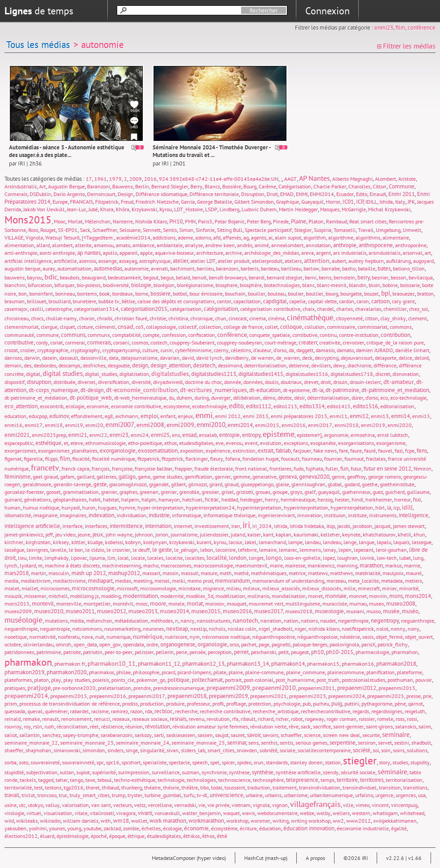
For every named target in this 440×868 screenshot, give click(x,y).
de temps (39, 11)
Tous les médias (38, 45)
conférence (422, 28)
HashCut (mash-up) (266, 858)
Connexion (328, 11)
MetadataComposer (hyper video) (189, 858)
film (400, 28)
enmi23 (384, 28)
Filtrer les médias (406, 46)
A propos (315, 858)
